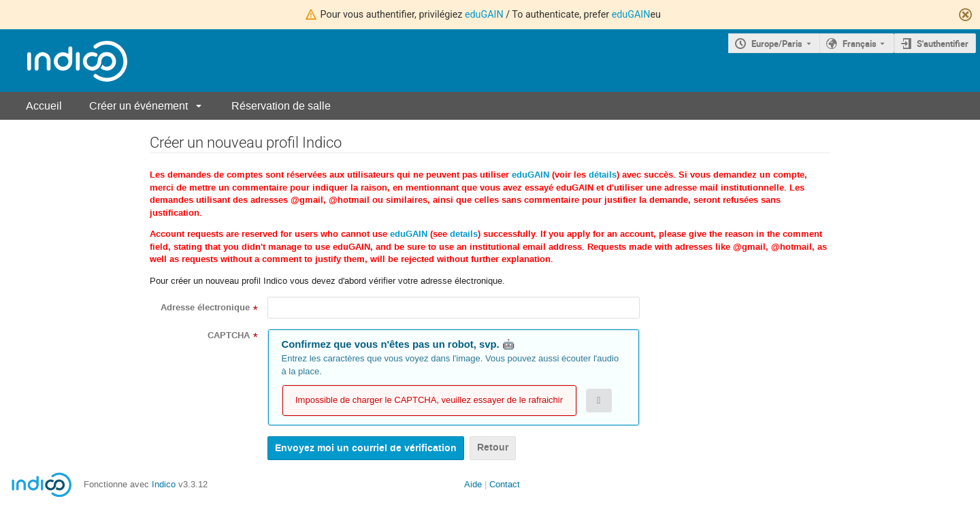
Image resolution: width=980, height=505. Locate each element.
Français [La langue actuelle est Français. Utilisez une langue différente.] (860, 44)
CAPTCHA (229, 336)
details (464, 234)
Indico (164, 484)
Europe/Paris (777, 44)
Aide (473, 484)
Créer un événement (138, 106)
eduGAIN (484, 14)
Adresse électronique (205, 308)
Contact (505, 484)
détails (603, 175)
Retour (493, 447)
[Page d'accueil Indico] (64, 61)
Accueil (44, 106)
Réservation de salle (281, 106)
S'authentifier (943, 44)
